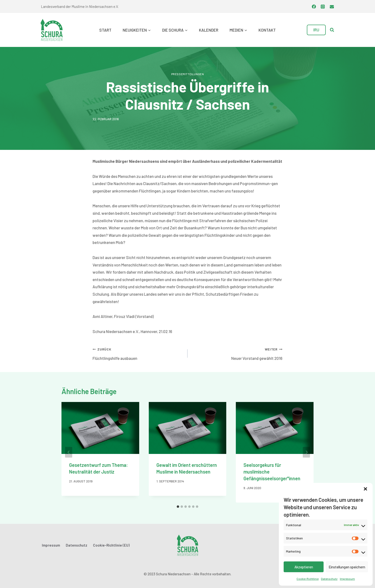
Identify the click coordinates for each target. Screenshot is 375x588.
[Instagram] (323, 6)
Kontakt (267, 30)
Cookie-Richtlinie (308, 579)
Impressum (347, 579)
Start (105, 30)
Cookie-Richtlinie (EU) (111, 545)
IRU (316, 30)
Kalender (209, 30)
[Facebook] (314, 6)
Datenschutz (329, 579)
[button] (365, 489)
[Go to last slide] (69, 452)
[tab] (178, 507)
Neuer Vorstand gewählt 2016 (237, 353)
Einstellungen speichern (347, 567)
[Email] (332, 6)
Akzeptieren (304, 567)
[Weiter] (306, 452)
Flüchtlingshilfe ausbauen (138, 353)
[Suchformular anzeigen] (332, 30)
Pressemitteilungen (188, 74)
